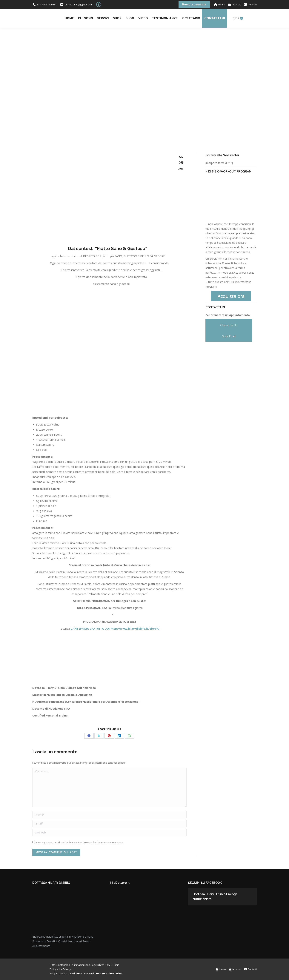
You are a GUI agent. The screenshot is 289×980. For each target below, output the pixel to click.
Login (252, 18)
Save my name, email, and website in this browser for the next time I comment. (80, 842)
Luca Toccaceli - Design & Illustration (99, 973)
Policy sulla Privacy (60, 969)
